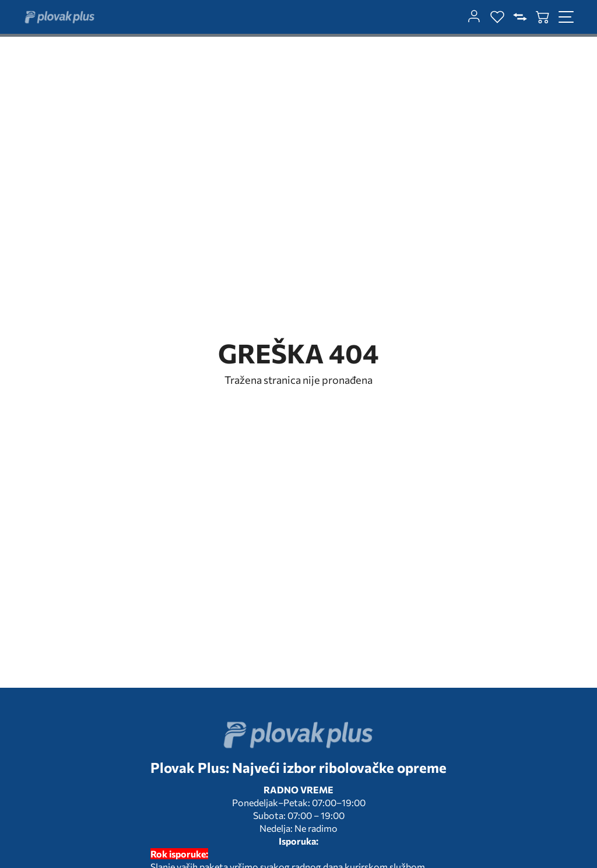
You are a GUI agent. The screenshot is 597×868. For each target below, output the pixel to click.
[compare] (520, 17)
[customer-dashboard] (474, 17)
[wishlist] (497, 17)
